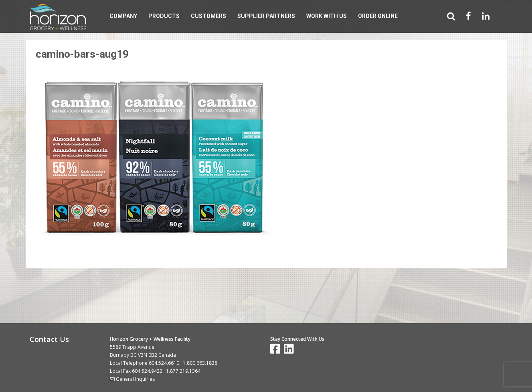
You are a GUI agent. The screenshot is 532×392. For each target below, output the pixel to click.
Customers (208, 16)
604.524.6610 (164, 363)
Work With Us (327, 16)
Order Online (378, 16)
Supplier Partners (266, 16)
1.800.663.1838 (200, 363)
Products (164, 16)
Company (123, 16)
